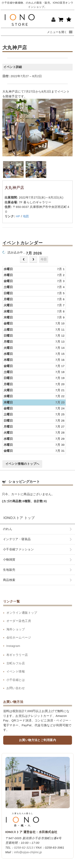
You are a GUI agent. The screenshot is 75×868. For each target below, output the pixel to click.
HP (18, 216)
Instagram (13, 646)
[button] (57, 32)
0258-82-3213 (24, 848)
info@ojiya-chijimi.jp (28, 852)
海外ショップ (16, 629)
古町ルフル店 (16, 663)
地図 (26, 216)
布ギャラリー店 (17, 655)
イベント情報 (16, 671)
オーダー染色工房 (19, 621)
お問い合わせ (16, 688)
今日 (44, 259)
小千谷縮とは (16, 680)
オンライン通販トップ (22, 613)
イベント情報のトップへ (22, 464)
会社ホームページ (19, 638)
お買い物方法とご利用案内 (37, 740)
